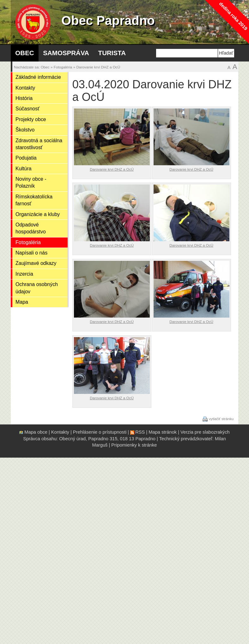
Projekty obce (31, 119)
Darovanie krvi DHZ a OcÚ (98, 67)
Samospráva (66, 53)
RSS (140, 432)
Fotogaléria (63, 67)
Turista (112, 53)
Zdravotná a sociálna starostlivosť (39, 144)
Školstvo (25, 130)
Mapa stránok (163, 432)
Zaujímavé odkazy (36, 263)
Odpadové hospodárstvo (31, 228)
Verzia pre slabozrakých (205, 432)
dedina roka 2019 (233, 16)
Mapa (22, 302)
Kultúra (24, 169)
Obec (24, 53)
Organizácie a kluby (38, 214)
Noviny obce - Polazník (31, 182)
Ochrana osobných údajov (37, 288)
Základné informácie (38, 77)
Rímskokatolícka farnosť (34, 200)
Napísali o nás (31, 253)
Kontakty (25, 88)
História (24, 98)
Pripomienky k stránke (134, 445)
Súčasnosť (27, 109)
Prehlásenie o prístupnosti (100, 432)
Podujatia (26, 158)
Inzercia (24, 274)
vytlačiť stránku (221, 419)
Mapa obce (36, 432)
